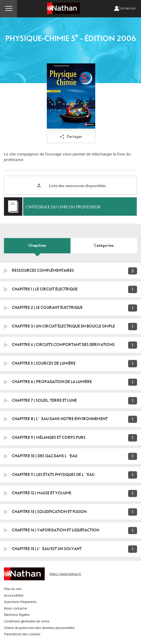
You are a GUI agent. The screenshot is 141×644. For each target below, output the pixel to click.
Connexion (127, 8)
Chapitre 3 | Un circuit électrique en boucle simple (63, 326)
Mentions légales (17, 615)
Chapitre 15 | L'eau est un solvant (47, 549)
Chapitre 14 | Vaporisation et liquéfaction (56, 530)
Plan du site (13, 589)
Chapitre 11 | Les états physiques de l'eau (53, 475)
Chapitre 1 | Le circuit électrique (45, 289)
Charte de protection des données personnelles (39, 628)
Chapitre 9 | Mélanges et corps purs (49, 437)
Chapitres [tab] (37, 245)
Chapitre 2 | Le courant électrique (47, 308)
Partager (71, 137)
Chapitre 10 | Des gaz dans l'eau (45, 456)
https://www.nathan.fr (65, 574)
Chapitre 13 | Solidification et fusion (49, 512)
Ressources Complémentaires (43, 270)
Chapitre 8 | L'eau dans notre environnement (60, 419)
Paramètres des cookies (22, 634)
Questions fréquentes (20, 602)
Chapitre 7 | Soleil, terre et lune (44, 400)
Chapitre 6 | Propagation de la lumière (52, 382)
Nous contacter (16, 608)
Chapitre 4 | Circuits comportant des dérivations (63, 345)
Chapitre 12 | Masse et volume (42, 493)
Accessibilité (14, 595)
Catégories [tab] (104, 245)
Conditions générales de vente (27, 621)
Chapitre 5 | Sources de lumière (44, 363)
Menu (9, 9)
